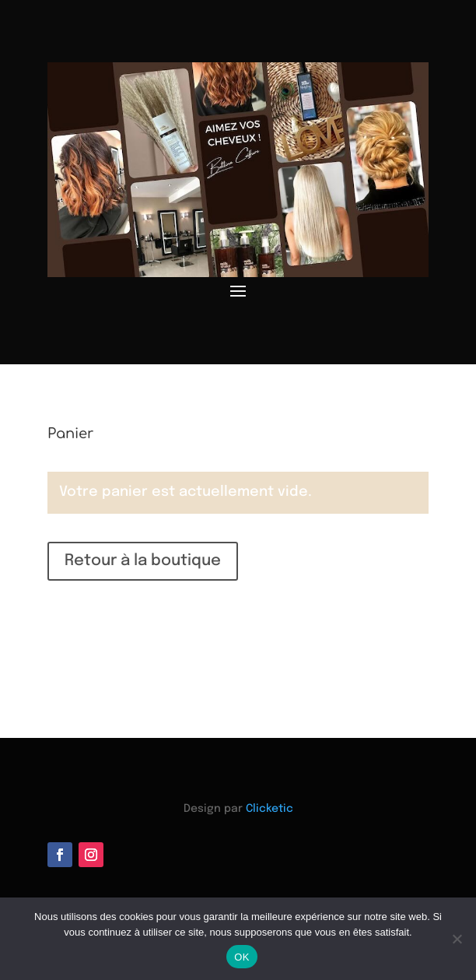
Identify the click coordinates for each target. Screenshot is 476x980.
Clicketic (269, 809)
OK (241, 957)
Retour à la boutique (143, 561)
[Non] (457, 939)
